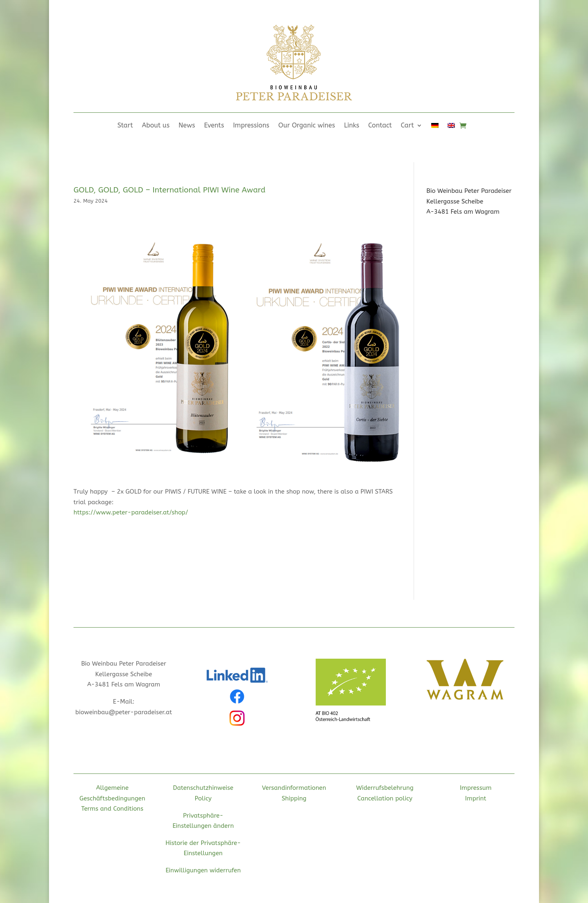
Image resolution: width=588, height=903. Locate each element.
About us (156, 126)
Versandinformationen (294, 788)
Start (125, 126)
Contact (380, 126)
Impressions (251, 126)
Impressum (476, 788)
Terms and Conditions (112, 809)
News (187, 126)
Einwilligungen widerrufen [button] (203, 870)
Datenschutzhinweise (203, 788)
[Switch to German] (435, 127)
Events (214, 126)
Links (352, 126)
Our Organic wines (307, 126)
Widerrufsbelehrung (385, 788)
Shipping (294, 798)
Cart (408, 126)
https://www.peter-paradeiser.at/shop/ (131, 512)
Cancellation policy (385, 798)
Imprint (476, 798)
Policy (203, 798)
